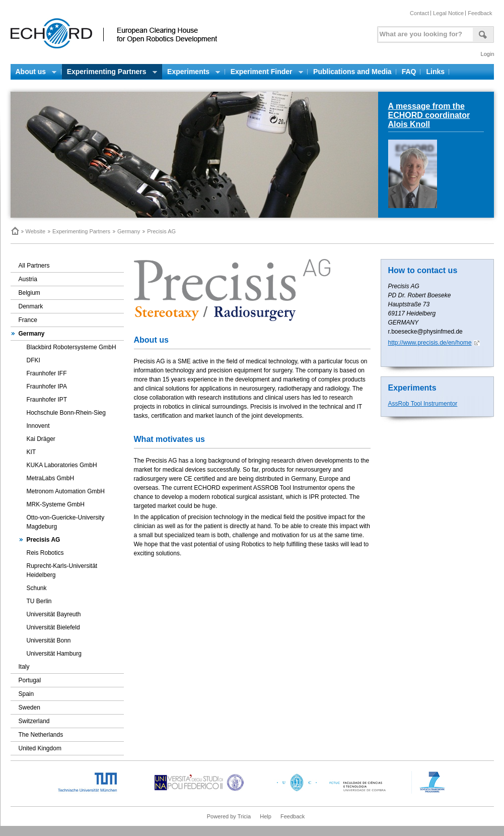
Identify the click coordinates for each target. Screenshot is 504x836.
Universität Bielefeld (53, 627)
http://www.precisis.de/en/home (430, 343)
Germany (129, 231)
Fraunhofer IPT (47, 400)
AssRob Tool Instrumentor (423, 404)
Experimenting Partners (81, 231)
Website (36, 231)
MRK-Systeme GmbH (56, 504)
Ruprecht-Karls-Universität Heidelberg (62, 570)
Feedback (480, 13)
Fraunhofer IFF (47, 373)
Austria (28, 279)
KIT (31, 452)
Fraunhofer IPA (47, 387)
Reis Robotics (45, 553)
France (28, 320)
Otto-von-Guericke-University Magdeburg (66, 522)
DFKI (33, 360)
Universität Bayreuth (54, 614)
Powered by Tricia (229, 816)
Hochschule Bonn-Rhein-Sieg (66, 413)
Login (488, 54)
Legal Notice (448, 13)
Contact (419, 13)
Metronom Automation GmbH (66, 491)
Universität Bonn (49, 640)
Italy (24, 667)
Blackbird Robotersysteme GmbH (71, 347)
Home (15, 231)
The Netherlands (41, 735)
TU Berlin (39, 601)
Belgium (29, 293)
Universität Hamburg (54, 654)
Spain (26, 694)
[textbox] (424, 32)
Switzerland (34, 721)
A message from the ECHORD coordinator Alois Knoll (429, 115)
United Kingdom (40, 748)
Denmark (31, 306)
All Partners (34, 266)
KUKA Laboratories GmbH (62, 465)
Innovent (38, 426)
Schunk (37, 588)
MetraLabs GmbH (51, 478)
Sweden (29, 708)
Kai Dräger (41, 439)
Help (266, 816)
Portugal (30, 680)
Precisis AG (44, 540)
